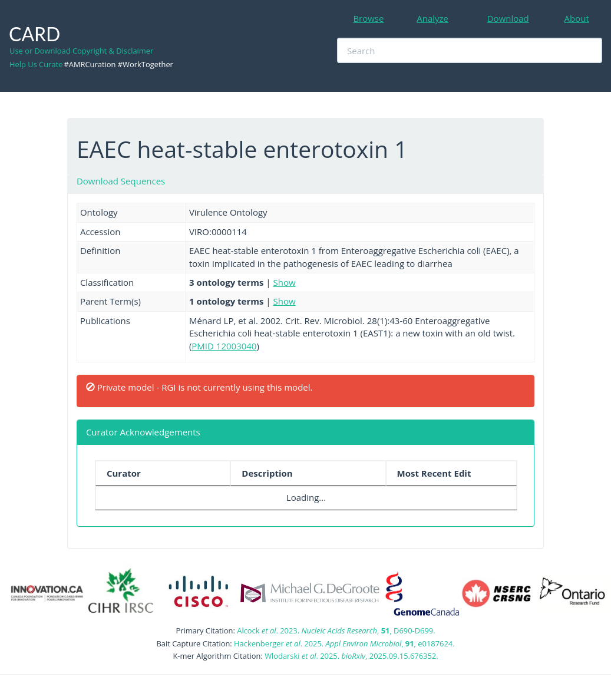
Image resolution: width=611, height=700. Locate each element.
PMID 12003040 (224, 346)
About (577, 18)
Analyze (432, 18)
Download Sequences (121, 181)
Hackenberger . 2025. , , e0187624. (344, 643)
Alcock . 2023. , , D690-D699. (336, 630)
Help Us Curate (36, 64)
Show (285, 282)
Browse (368, 18)
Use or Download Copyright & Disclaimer (81, 51)
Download (508, 18)
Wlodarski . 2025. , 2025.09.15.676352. (351, 656)
